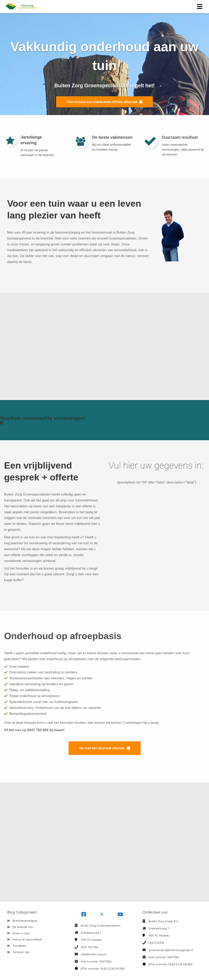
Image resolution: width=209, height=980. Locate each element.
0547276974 (156, 942)
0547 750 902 (89, 947)
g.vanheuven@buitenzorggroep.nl (171, 950)
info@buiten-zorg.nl (94, 954)
